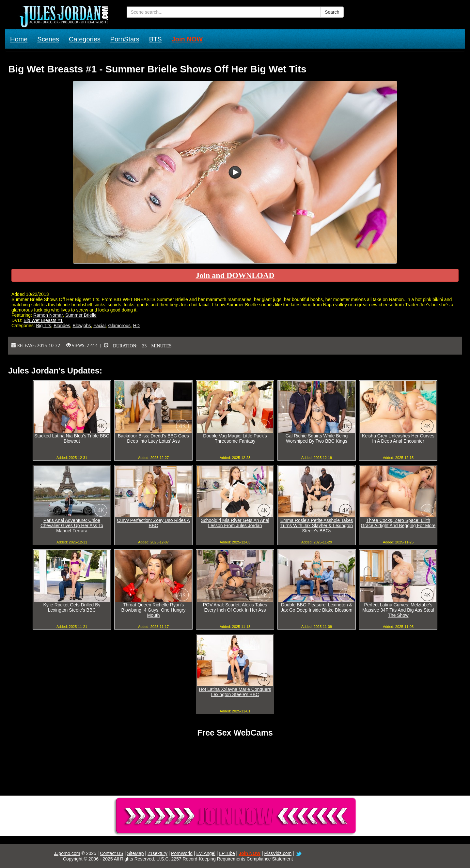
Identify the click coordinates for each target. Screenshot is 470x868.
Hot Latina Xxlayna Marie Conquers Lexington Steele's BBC (235, 692)
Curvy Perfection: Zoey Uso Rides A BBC (153, 523)
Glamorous (119, 326)
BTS (156, 39)
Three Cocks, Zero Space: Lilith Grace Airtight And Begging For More (398, 523)
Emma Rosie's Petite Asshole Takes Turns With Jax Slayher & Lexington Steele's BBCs (317, 525)
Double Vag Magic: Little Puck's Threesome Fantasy (235, 438)
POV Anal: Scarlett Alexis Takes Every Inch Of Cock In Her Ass (235, 607)
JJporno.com (67, 853)
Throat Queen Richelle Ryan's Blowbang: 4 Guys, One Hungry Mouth (154, 610)
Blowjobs (82, 326)
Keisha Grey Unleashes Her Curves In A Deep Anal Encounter (398, 438)
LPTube (227, 853)
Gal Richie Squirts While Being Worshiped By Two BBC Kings (317, 438)
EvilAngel (206, 853)
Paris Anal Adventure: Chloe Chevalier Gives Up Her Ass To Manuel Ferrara (72, 525)
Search (332, 12)
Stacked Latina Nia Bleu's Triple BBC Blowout (72, 438)
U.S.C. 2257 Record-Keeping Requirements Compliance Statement (225, 859)
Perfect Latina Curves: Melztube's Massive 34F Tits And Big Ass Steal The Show (398, 610)
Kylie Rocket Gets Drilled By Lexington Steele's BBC (72, 607)
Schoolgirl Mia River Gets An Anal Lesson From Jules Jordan (235, 523)
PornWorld (182, 853)
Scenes (48, 39)
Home (19, 39)
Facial (99, 326)
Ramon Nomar (48, 315)
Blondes (62, 326)
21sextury (157, 853)
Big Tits (43, 326)
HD (136, 326)
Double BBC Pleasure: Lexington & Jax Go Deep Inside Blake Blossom (316, 607)
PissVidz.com (278, 853)
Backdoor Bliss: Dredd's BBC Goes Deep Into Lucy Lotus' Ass (153, 438)
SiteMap (135, 853)
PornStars (125, 39)
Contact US (112, 853)
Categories (85, 39)
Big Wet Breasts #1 (43, 320)
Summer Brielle (81, 315)
